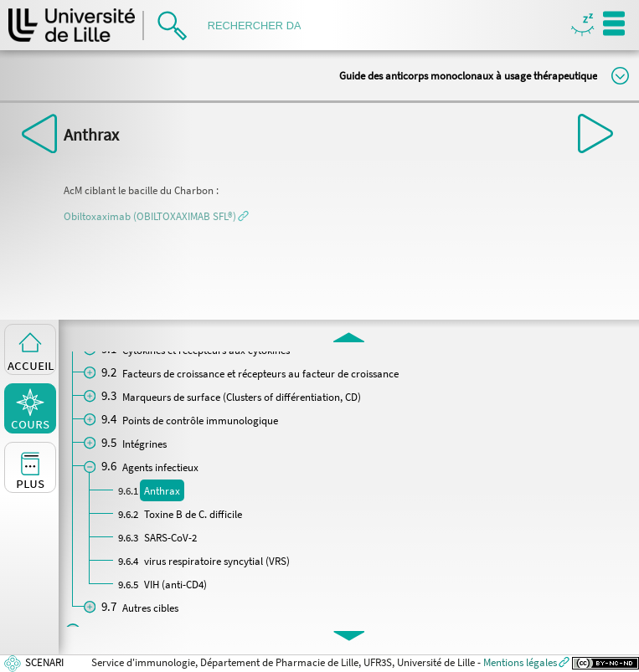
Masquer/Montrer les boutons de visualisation (582, 26)
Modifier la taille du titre (620, 76)
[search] (260, 26)
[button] (156, 216)
